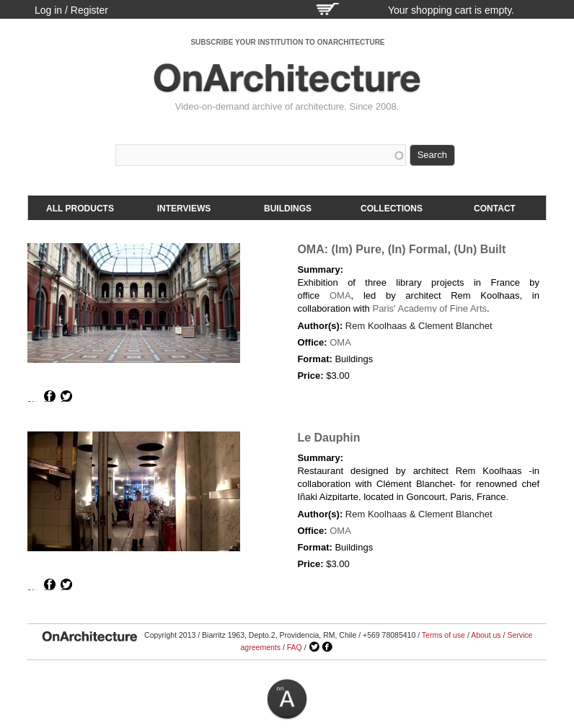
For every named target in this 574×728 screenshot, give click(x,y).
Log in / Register (71, 10)
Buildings (288, 209)
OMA (340, 295)
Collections (392, 209)
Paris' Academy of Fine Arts (429, 308)
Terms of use (443, 635)
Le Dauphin (328, 438)
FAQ (295, 647)
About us (486, 635)
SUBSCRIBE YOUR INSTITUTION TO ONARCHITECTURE (287, 42)
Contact (495, 209)
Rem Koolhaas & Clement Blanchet (419, 326)
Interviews (184, 209)
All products (80, 209)
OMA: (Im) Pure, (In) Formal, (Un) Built (401, 249)
